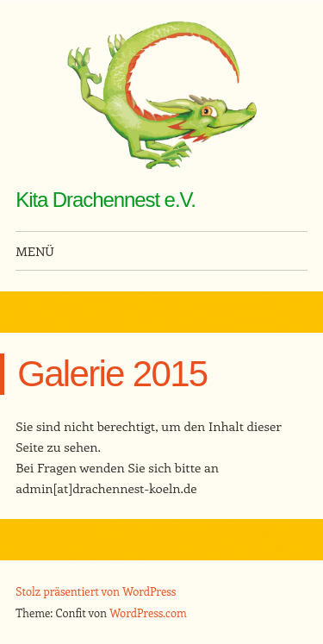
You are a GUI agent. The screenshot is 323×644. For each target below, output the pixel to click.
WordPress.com (148, 613)
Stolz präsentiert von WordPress (96, 591)
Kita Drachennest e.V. (106, 200)
